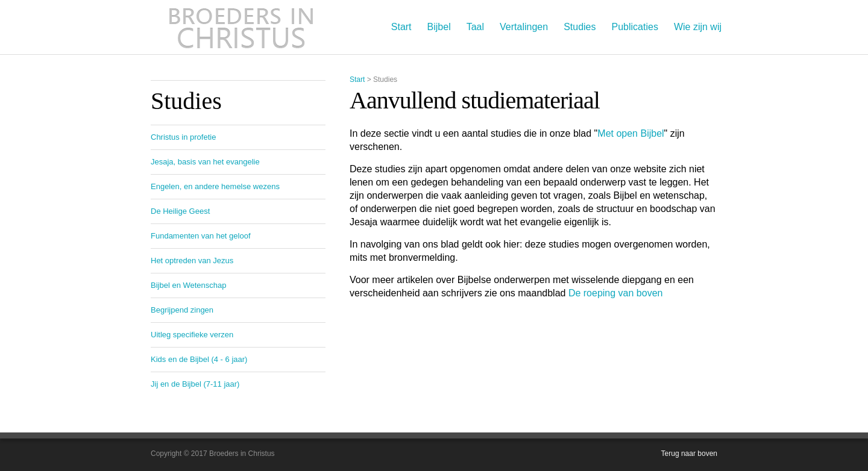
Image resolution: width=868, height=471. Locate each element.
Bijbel (439, 27)
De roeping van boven (616, 293)
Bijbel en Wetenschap (189, 285)
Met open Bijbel (631, 133)
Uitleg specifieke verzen (192, 335)
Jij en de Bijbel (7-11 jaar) (195, 384)
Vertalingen (524, 27)
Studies (580, 27)
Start (401, 27)
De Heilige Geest (180, 211)
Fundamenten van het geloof (201, 236)
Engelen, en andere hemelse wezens (215, 186)
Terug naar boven (689, 454)
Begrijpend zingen (182, 310)
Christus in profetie (183, 137)
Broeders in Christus (241, 27)
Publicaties (635, 27)
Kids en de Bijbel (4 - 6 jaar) (199, 359)
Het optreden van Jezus (192, 260)
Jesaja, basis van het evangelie (205, 162)
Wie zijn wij (698, 27)
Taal (475, 27)
